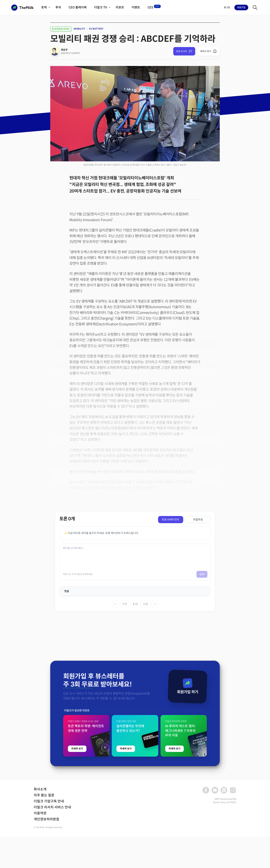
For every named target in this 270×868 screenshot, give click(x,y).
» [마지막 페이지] (155, 604)
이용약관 (40, 813)
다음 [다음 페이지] (145, 604)
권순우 (64, 50)
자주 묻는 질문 (44, 795)
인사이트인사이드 (61, 29)
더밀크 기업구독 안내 (49, 801)
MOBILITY (79, 29)
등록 (202, 574)
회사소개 (40, 789)
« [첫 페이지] (115, 604)
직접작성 (198, 520)
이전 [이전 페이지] (125, 604)
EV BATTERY (96, 29)
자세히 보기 (77, 849)
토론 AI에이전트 (171, 520)
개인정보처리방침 (46, 819)
